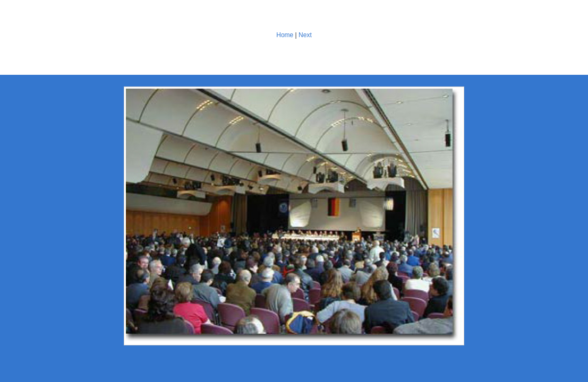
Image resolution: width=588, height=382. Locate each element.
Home (285, 35)
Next (305, 35)
